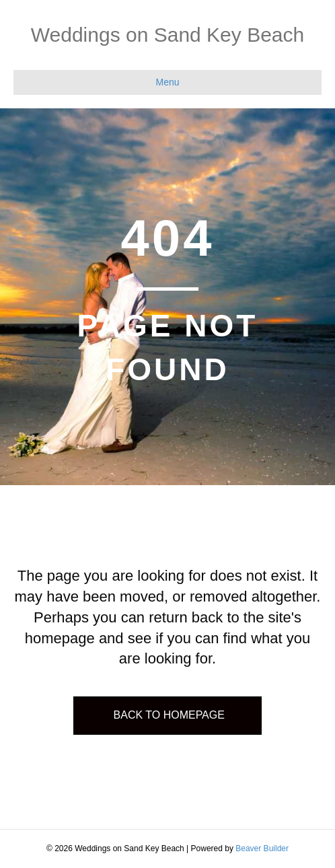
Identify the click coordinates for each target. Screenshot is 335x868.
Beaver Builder (262, 848)
